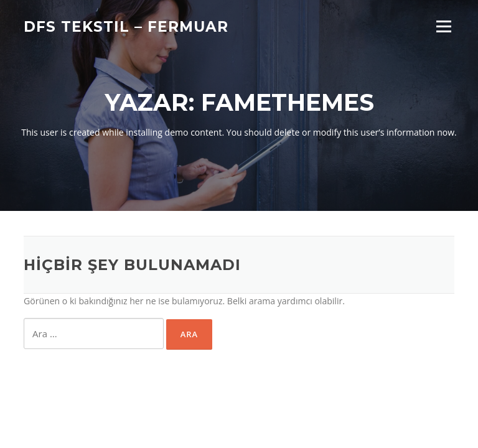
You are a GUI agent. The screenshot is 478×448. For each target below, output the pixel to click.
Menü (443, 26)
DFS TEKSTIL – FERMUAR (126, 26)
